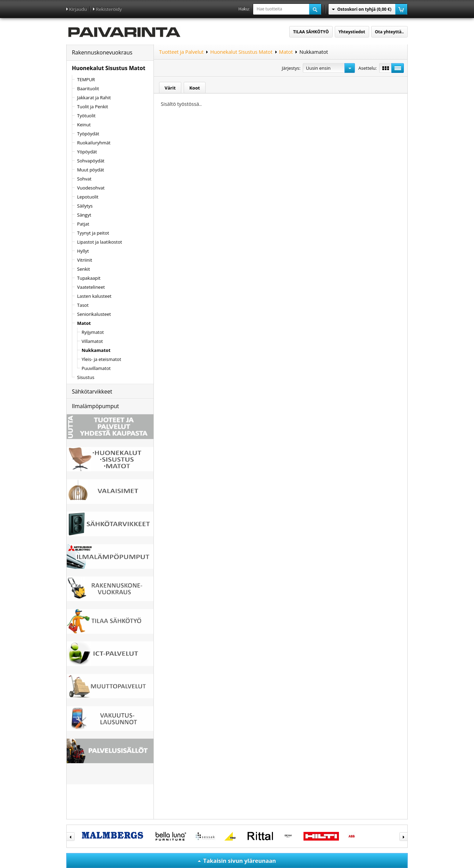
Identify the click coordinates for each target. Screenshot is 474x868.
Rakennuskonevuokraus (102, 52)
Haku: (244, 9)
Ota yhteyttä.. (389, 32)
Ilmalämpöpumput (95, 406)
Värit (170, 88)
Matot (286, 52)
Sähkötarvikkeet (92, 391)
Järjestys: (291, 68)
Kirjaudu (78, 9)
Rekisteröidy (109, 9)
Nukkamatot (314, 52)
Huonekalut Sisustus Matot (109, 68)
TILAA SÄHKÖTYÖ (311, 32)
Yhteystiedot (352, 32)
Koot (194, 88)
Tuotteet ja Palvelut (181, 52)
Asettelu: (368, 68)
